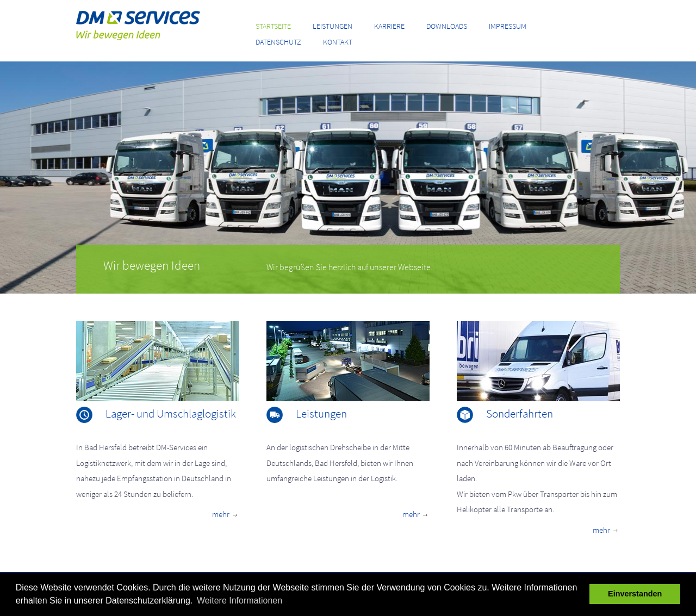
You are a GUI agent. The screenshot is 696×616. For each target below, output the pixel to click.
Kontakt (338, 42)
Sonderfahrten (520, 413)
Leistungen (333, 26)
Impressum (508, 26)
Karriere (389, 26)
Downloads (447, 26)
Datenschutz (278, 42)
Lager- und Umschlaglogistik (171, 413)
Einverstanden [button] (635, 594)
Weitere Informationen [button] (240, 601)
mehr (226, 514)
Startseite (273, 26)
